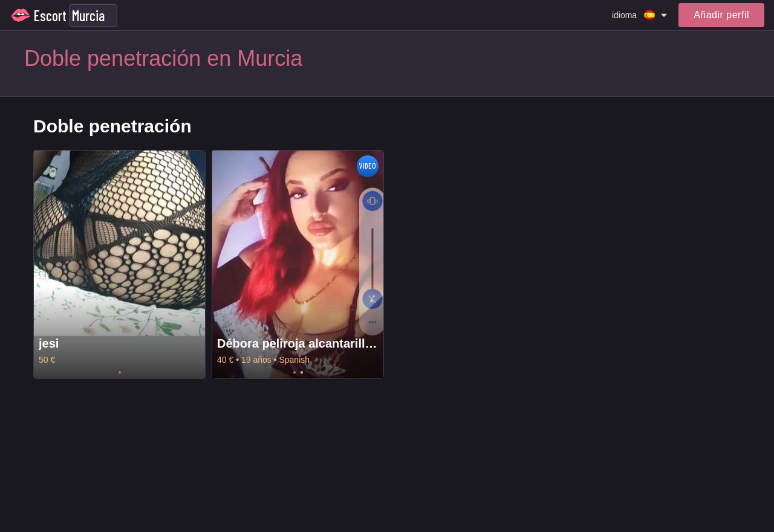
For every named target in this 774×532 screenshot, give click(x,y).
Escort (50, 15)
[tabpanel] (119, 264)
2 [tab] (302, 372)
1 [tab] (120, 372)
